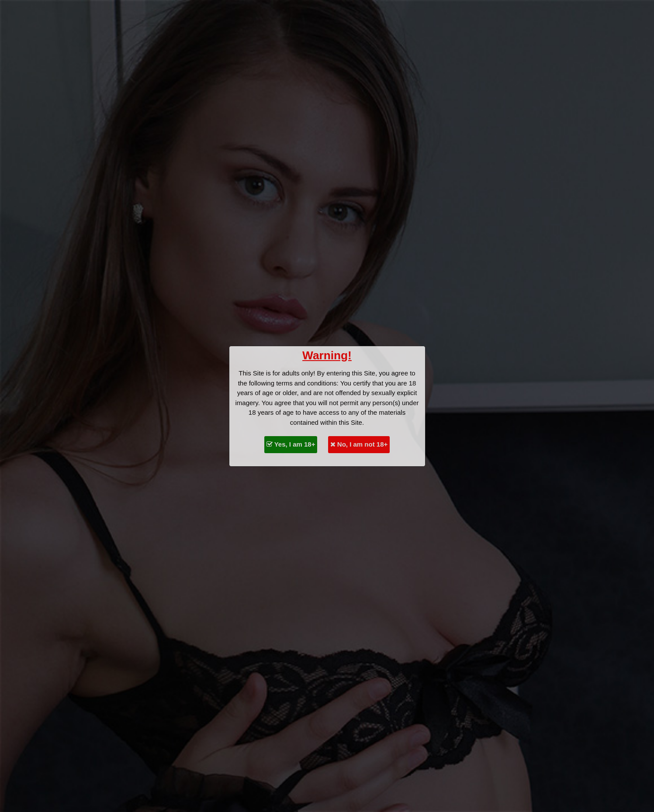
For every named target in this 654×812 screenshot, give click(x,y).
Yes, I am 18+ (291, 444)
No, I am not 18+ (359, 444)
